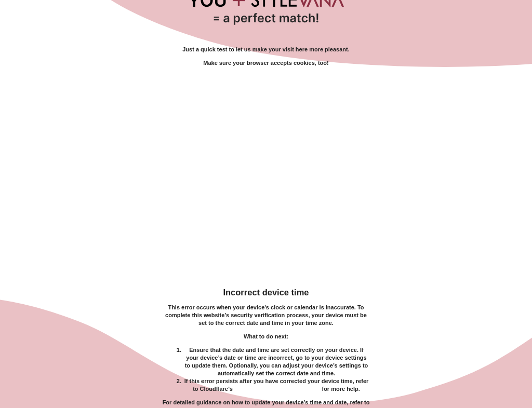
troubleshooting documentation (277, 389)
